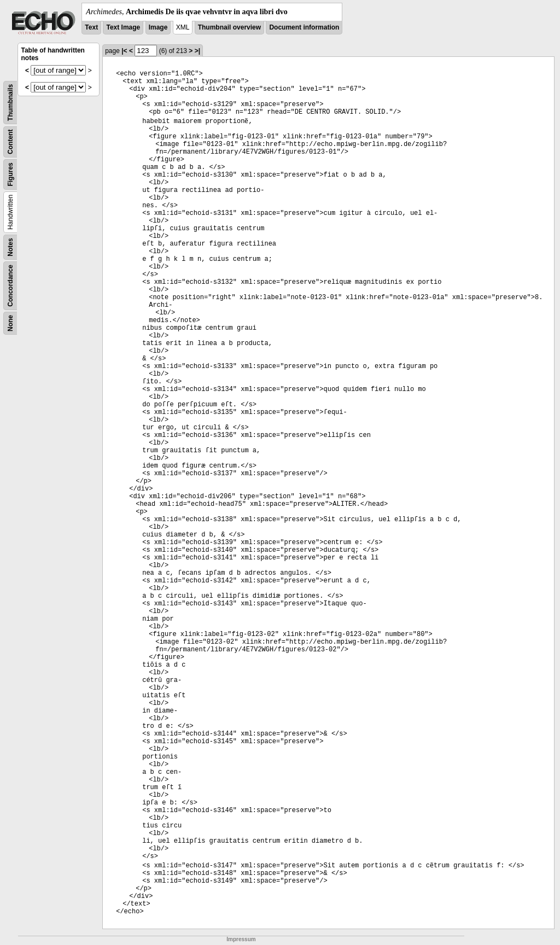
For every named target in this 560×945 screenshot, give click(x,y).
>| (197, 51)
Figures (10, 174)
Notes (10, 247)
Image (158, 27)
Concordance (10, 286)
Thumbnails (10, 103)
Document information (304, 27)
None (10, 323)
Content (10, 142)
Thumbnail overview (229, 27)
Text (91, 27)
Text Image (123, 27)
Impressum (241, 939)
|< (124, 51)
